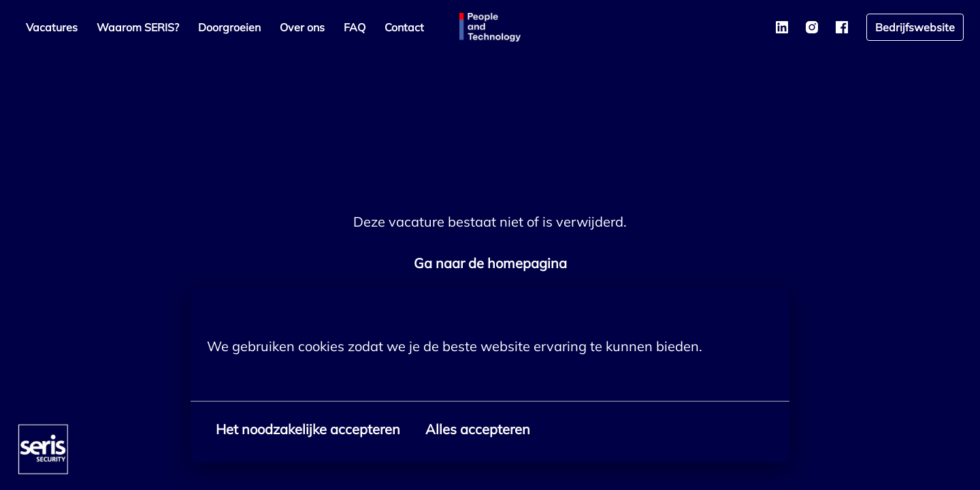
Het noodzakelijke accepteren (308, 429)
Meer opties (251, 376)
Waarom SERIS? (138, 27)
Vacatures (52, 27)
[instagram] (812, 27)
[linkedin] (782, 27)
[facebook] (842, 27)
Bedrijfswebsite (915, 27)
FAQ (355, 27)
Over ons (302, 27)
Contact (404, 27)
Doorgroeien (229, 27)
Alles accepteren (478, 429)
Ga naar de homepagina (490, 263)
